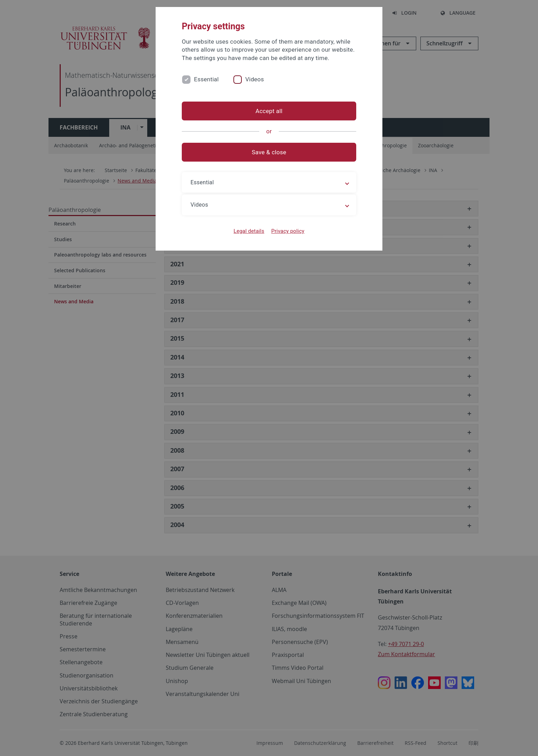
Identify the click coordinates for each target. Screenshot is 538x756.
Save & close (269, 152)
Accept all (269, 111)
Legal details (249, 231)
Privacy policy (288, 231)
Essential (206, 79)
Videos (255, 79)
